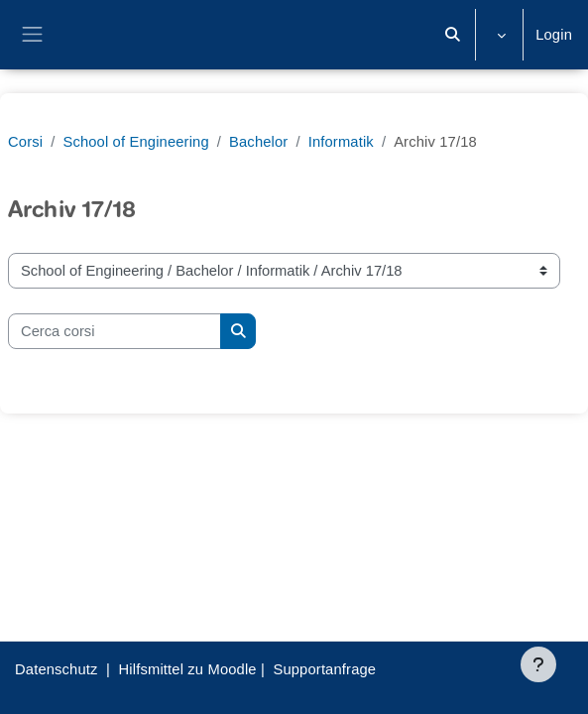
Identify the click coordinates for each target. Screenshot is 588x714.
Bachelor (258, 142)
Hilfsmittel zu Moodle (188, 669)
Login (554, 35)
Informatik (341, 142)
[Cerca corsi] (115, 331)
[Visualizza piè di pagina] (538, 664)
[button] (453, 35)
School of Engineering (135, 142)
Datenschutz (57, 669)
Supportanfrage (324, 669)
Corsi (25, 142)
